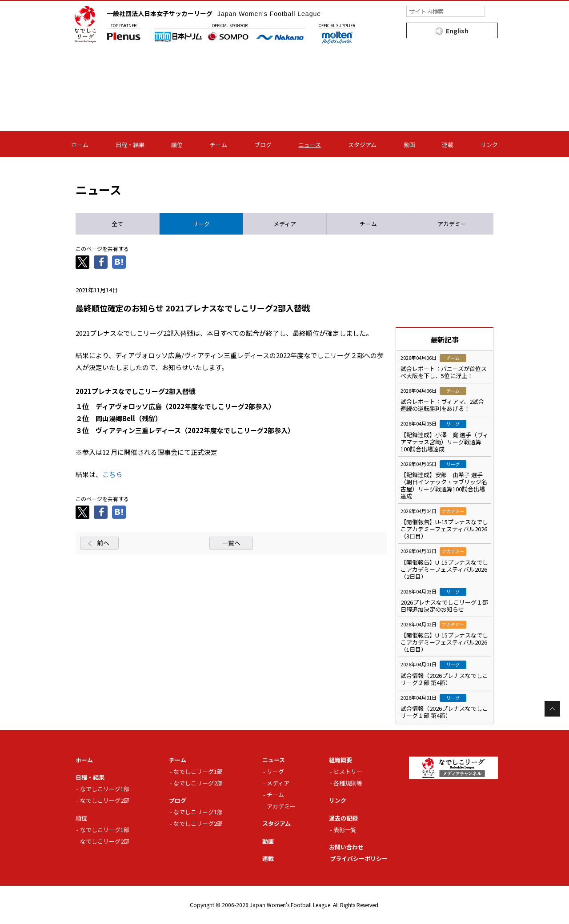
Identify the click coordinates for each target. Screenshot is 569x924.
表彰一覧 (345, 830)
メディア (278, 783)
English (457, 31)
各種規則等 (348, 783)
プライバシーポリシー (359, 858)
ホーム (80, 145)
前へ (103, 543)
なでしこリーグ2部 (105, 800)
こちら (112, 474)
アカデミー (281, 806)
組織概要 (341, 760)
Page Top (552, 709)
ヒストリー (348, 771)
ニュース (310, 145)
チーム (218, 145)
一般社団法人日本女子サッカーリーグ (214, 13)
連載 (448, 145)
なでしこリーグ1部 (105, 789)
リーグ (275, 771)
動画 (409, 145)
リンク (489, 145)
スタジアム (362, 145)
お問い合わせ (346, 847)
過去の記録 (343, 818)
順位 (177, 145)
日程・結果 (130, 145)
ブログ (263, 145)
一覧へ (231, 543)
